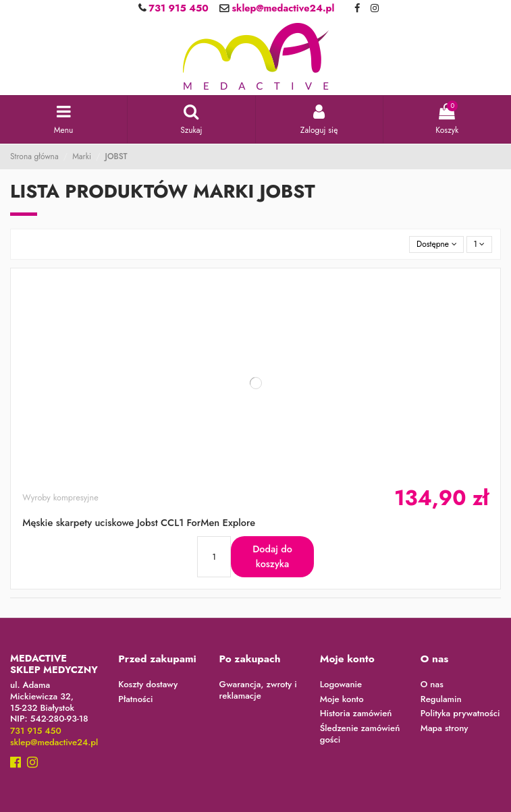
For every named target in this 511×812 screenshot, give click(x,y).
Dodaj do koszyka (272, 556)
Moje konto (342, 700)
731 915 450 (177, 8)
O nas (432, 685)
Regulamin (441, 700)
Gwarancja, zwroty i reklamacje (258, 691)
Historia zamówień (356, 714)
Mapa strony (445, 729)
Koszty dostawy (148, 685)
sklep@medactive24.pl (281, 8)
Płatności (135, 700)
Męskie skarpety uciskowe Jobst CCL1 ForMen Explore (139, 522)
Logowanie (341, 685)
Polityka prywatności (460, 714)
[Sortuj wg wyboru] (436, 244)
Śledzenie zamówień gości (360, 734)
